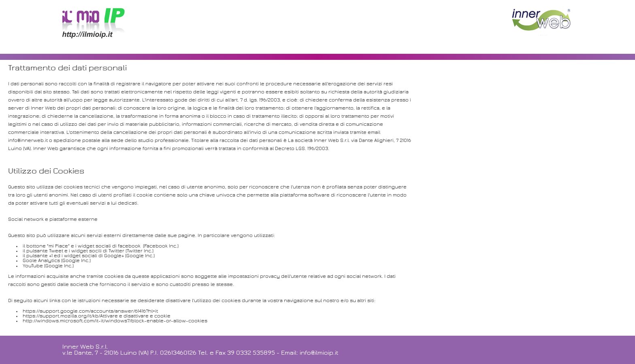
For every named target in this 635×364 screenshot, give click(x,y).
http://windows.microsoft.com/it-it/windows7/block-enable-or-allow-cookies (115, 321)
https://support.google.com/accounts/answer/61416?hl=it (90, 311)
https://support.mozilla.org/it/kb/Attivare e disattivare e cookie (97, 316)
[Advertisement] (317, 26)
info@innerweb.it (28, 141)
